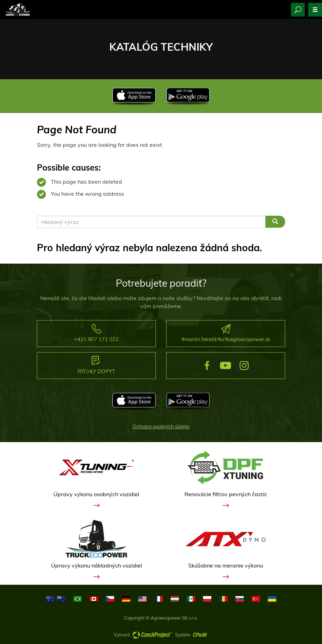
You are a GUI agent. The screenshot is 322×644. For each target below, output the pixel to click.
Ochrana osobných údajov (161, 427)
